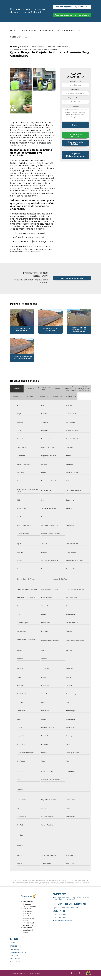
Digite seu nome (75, 85)
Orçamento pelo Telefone (75, 147)
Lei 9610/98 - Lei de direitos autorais (65, 888)
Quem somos (28, 34)
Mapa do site (15, 966)
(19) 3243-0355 (59, 918)
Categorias (24, 50)
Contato (15, 41)
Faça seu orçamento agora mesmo (72, 8)
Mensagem (75, 110)
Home (13, 34)
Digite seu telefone (75, 102)
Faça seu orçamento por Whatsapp (72, 18)
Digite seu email (75, 93)
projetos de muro (38, 50)
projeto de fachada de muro (58, 50)
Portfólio (46, 34)
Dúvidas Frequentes (69, 34)
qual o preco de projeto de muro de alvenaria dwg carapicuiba (33, 53)
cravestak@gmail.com (62, 924)
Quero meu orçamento (72, 282)
